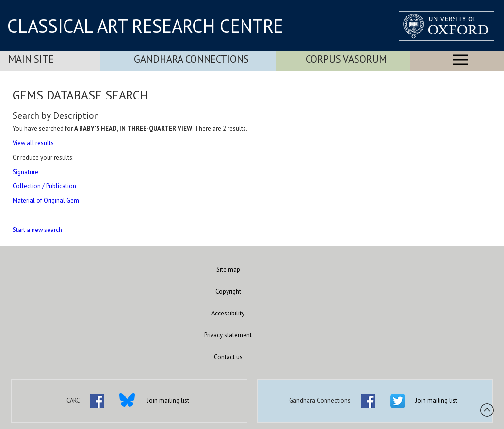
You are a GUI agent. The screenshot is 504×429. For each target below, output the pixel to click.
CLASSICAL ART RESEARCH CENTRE (145, 26)
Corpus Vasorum (346, 59)
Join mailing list (168, 401)
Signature (25, 172)
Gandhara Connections (191, 59)
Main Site (31, 59)
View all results (33, 143)
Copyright (228, 291)
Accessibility (228, 313)
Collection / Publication (44, 186)
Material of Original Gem (46, 201)
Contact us (228, 357)
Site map (228, 270)
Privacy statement (228, 335)
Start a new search (37, 230)
